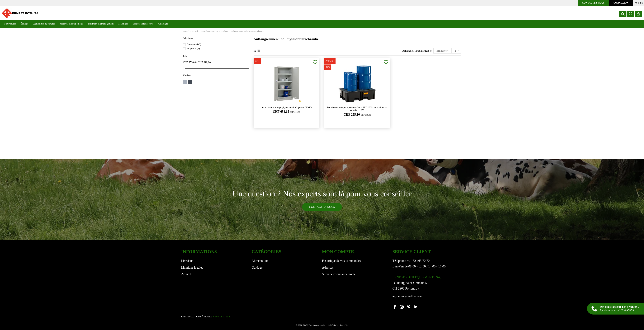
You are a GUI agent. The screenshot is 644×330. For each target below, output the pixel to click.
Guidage (257, 267)
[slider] (184, 68)
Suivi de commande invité (339, 274)
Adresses (328, 267)
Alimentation (260, 261)
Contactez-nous (593, 3)
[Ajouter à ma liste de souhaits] (315, 62)
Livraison (187, 261)
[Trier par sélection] (443, 51)
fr (636, 3)
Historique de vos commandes (341, 261)
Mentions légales (192, 267)
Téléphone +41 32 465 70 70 (411, 261)
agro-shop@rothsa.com (408, 296)
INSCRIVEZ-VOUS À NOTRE (206, 317)
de (642, 3)
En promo (193, 49)
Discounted (194, 44)
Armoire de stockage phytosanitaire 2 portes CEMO (286, 107)
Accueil (186, 274)
